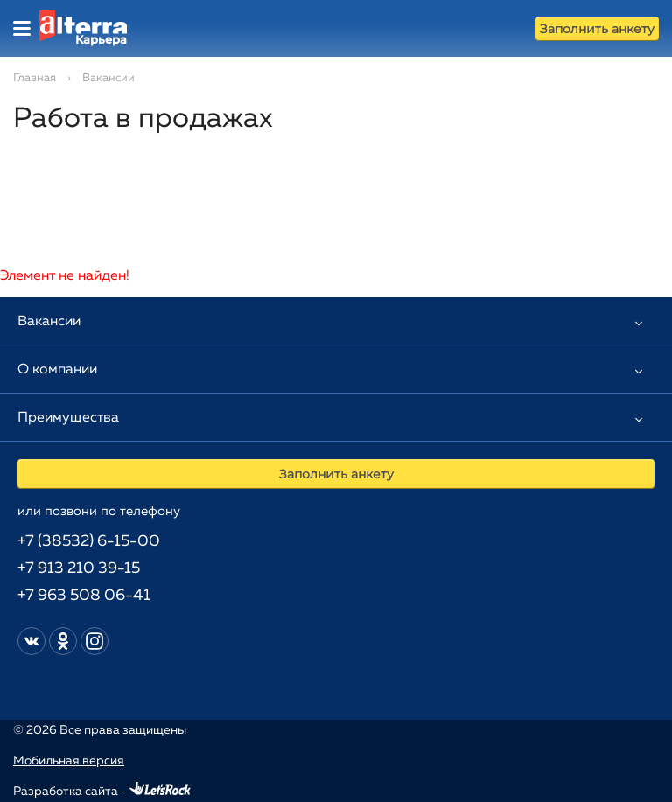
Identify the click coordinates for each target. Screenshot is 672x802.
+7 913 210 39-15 (79, 568)
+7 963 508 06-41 (84, 596)
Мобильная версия (69, 761)
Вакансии (49, 322)
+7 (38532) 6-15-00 (89, 541)
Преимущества (68, 418)
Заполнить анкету (597, 29)
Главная (35, 78)
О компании (57, 370)
